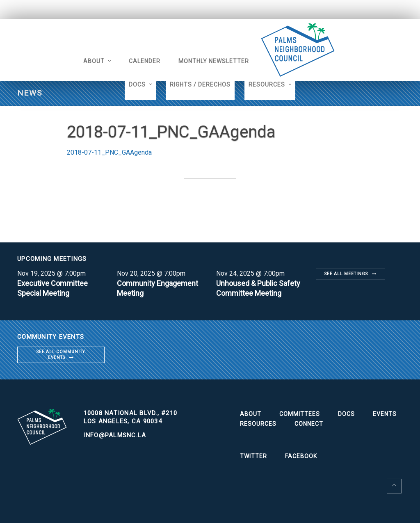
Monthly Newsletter (214, 61)
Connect (309, 424)
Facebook (301, 456)
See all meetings (346, 274)
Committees (300, 414)
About (94, 61)
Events (385, 414)
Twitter (253, 456)
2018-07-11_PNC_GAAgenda (109, 152)
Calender (145, 61)
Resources (267, 85)
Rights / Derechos (200, 85)
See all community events (61, 355)
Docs (137, 85)
